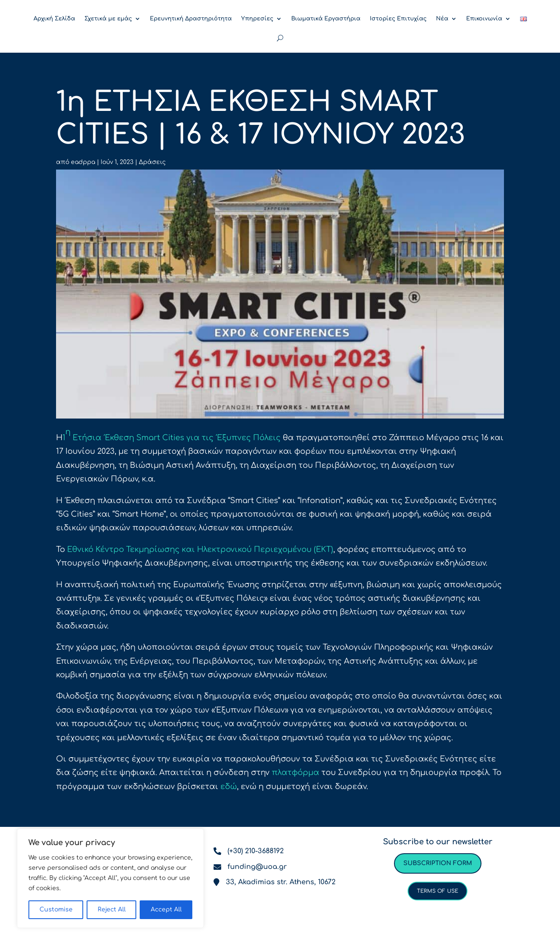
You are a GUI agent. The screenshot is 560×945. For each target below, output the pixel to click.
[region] (110, 878)
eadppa (83, 162)
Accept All (166, 910)
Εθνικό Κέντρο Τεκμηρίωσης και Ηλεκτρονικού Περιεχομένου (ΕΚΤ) (200, 549)
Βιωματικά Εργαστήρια (326, 19)
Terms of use (438, 891)
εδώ (229, 787)
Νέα (442, 19)
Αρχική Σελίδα (54, 19)
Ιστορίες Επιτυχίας (398, 19)
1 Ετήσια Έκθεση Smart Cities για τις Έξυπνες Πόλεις (172, 435)
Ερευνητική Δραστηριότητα (191, 19)
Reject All (112, 910)
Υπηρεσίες (257, 19)
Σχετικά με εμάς (108, 19)
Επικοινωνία (484, 19)
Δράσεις (152, 162)
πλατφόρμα (295, 772)
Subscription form (438, 863)
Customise (56, 910)
